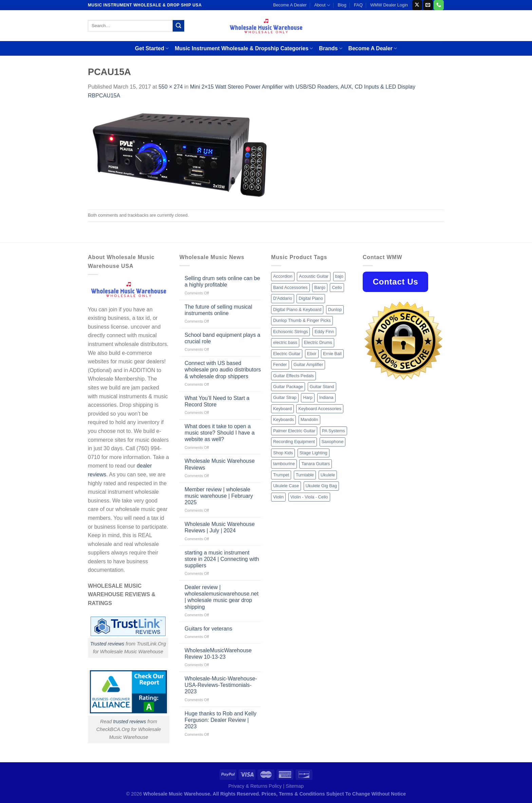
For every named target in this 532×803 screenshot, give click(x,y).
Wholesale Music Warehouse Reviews (220, 464)
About (322, 5)
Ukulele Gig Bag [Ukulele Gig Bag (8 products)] (321, 486)
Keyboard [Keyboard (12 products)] (282, 409)
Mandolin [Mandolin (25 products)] (309, 419)
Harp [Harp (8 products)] (308, 397)
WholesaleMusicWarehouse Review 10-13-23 (218, 654)
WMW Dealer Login (389, 5)
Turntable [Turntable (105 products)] (305, 475)
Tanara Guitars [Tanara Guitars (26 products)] (316, 464)
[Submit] (178, 26)
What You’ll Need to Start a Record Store (217, 401)
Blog (342, 5)
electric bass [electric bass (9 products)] (285, 342)
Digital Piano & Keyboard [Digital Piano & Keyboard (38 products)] (297, 309)
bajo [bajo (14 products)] (339, 276)
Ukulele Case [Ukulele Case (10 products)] (286, 486)
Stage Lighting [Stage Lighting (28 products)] (313, 453)
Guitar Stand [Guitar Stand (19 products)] (322, 387)
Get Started (152, 48)
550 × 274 (171, 87)
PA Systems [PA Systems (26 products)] (334, 431)
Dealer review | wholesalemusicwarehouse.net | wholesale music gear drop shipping (222, 597)
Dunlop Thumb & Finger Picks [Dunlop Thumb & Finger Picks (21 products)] (302, 320)
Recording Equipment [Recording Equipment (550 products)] (294, 442)
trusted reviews (129, 722)
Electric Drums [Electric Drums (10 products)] (318, 342)
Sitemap (295, 786)
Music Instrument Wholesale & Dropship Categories (244, 48)
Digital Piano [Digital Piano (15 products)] (311, 298)
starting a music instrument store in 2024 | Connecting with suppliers (222, 559)
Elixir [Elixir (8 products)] (312, 354)
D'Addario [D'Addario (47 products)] (283, 298)
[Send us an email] (428, 5)
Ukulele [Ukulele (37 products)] (328, 475)
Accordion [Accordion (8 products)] (283, 276)
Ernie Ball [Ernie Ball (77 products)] (332, 354)
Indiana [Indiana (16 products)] (326, 397)
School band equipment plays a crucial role (222, 338)
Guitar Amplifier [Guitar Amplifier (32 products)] (308, 364)
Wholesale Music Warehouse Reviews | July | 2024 (220, 527)
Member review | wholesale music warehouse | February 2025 (219, 496)
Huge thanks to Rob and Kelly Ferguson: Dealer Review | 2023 (221, 720)
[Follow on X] (417, 5)
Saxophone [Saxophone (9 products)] (333, 442)
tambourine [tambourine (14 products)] (284, 464)
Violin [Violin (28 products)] (278, 497)
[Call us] (439, 5)
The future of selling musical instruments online (218, 310)
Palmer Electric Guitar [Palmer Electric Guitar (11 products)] (294, 431)
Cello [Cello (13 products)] (337, 287)
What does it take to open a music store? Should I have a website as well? (220, 433)
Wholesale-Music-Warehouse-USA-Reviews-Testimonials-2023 (221, 685)
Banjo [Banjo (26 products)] (320, 287)
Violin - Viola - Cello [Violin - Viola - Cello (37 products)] (309, 497)
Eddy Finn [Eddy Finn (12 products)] (324, 332)
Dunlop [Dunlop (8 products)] (335, 309)
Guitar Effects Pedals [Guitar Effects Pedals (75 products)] (293, 376)
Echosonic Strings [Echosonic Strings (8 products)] (290, 332)
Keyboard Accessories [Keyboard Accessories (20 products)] (320, 409)
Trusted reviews (107, 644)
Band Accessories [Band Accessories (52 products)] (290, 287)
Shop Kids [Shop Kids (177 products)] (283, 453)
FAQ (358, 5)
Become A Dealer (290, 5)
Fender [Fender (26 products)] (280, 364)
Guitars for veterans (208, 629)
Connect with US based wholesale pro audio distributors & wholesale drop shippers (223, 370)
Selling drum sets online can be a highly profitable (222, 281)
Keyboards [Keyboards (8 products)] (283, 419)
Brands (330, 48)
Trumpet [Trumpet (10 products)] (281, 475)
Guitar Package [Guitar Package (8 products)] (288, 387)
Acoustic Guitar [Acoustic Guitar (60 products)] (314, 276)
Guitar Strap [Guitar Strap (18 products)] (285, 397)
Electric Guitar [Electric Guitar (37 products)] (287, 354)
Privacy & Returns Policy (255, 786)
